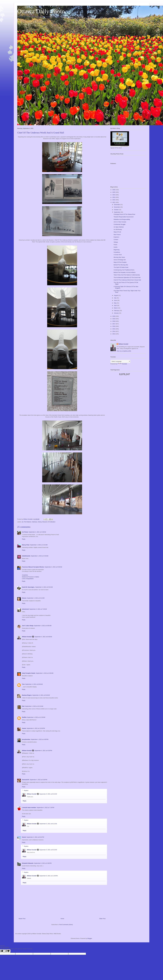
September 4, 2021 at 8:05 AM (43, 626)
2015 (114, 329)
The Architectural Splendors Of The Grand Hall (127, 277)
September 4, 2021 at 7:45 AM (38, 609)
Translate (122, 364)
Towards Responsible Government (124, 217)
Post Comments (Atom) (66, 925)
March (116, 308)
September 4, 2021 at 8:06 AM (43, 637)
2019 (114, 319)
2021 (114, 202)
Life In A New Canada (120, 222)
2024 (114, 195)
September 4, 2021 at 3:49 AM (37, 532)
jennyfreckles (26, 739)
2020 (114, 316)
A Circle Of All (118, 255)
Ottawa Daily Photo (41, 11)
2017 (114, 324)
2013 (114, 334)
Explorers (116, 237)
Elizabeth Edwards (28, 863)
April (115, 305)
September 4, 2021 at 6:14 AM (36, 598)
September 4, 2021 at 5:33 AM (40, 556)
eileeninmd (25, 609)
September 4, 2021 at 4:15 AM (39, 545)
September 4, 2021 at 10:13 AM (34, 706)
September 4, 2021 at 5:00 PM (38, 780)
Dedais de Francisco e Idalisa (31, 577)
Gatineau (35, 522)
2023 (114, 197)
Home (62, 919)
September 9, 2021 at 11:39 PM (48, 876)
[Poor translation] (7, 951)
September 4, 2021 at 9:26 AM (41, 695)
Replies (26, 790)
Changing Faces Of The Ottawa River (124, 214)
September (117, 212)
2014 (114, 331)
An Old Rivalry (118, 229)
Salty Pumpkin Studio (29, 673)
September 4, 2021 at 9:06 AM (34, 684)
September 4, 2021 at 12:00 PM (36, 728)
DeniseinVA (26, 780)
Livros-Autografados (28, 579)
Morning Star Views (119, 257)
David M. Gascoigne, (28, 587)
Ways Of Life (117, 232)
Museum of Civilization (49, 522)
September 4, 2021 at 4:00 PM (40, 739)
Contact (116, 240)
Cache (116, 247)
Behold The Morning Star (121, 265)
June (116, 300)
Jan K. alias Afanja (28, 626)
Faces (115, 245)
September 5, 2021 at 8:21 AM (48, 794)
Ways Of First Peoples (120, 262)
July (115, 298)
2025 (114, 192)
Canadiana (117, 252)
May (115, 303)
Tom (23, 684)
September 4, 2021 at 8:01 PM (35, 837)
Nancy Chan (26, 545)
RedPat (24, 717)
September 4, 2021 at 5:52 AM (44, 587)
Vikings (116, 242)
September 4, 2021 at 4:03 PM (43, 751)
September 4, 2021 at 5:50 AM (53, 567)
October (116, 210)
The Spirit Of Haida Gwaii (121, 267)
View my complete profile (124, 351)
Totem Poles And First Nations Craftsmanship (127, 275)
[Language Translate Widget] (120, 361)
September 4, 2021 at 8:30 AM (45, 673)
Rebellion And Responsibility (122, 219)
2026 (114, 190)
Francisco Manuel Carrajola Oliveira (33, 567)
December (117, 205)
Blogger (90, 938)
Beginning (117, 250)
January (116, 313)
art (22, 522)
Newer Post (22, 919)
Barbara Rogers (27, 695)
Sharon (24, 598)
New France (117, 235)
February (117, 311)
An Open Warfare (119, 227)
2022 (114, 200)
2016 (114, 326)
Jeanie (24, 728)
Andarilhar (25, 575)
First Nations (28, 522)
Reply (24, 539)
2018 (114, 321)
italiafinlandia (26, 556)
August (116, 295)
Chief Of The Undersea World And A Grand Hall (127, 280)
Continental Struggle (120, 224)
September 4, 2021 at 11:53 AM (36, 717)
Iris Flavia (25, 532)
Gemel (24, 837)
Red (23, 706)
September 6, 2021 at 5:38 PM (43, 863)
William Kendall (27, 637)
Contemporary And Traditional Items (124, 270)
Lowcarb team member (29, 808)
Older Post (102, 919)
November (117, 207)
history (40, 522)
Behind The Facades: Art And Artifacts (125, 272)
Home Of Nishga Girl (120, 260)
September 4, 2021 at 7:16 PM (45, 808)
